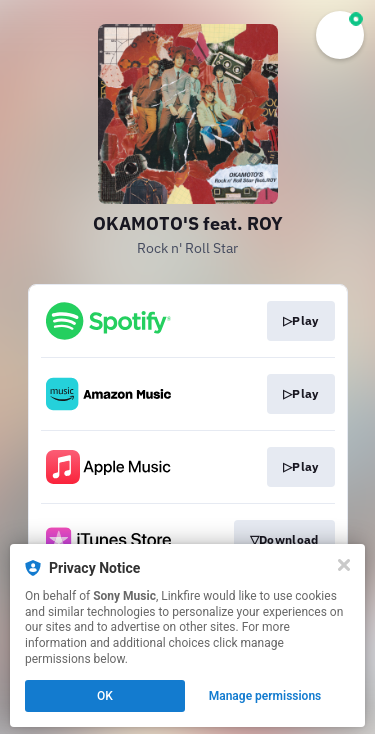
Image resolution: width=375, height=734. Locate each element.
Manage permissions (265, 696)
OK (105, 696)
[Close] (344, 565)
